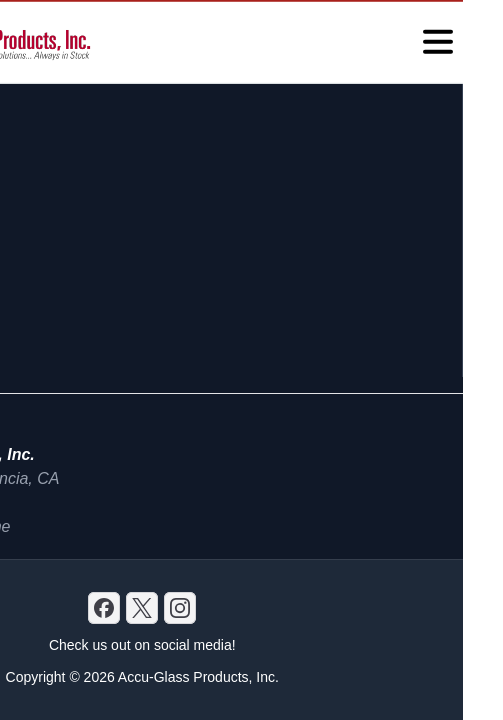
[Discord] (104, 608)
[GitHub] (180, 608)
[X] (142, 608)
